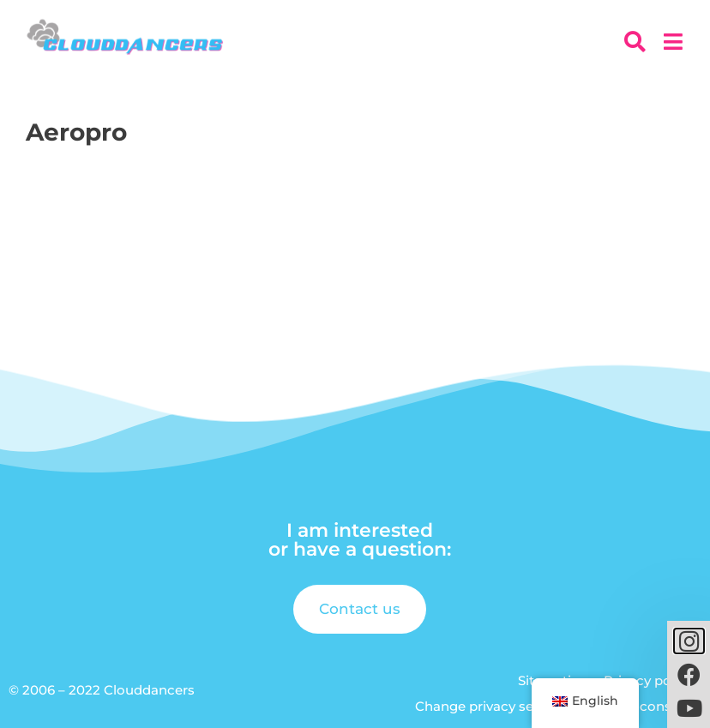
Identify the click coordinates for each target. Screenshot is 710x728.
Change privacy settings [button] (493, 706)
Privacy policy (648, 680)
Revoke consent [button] (641, 706)
